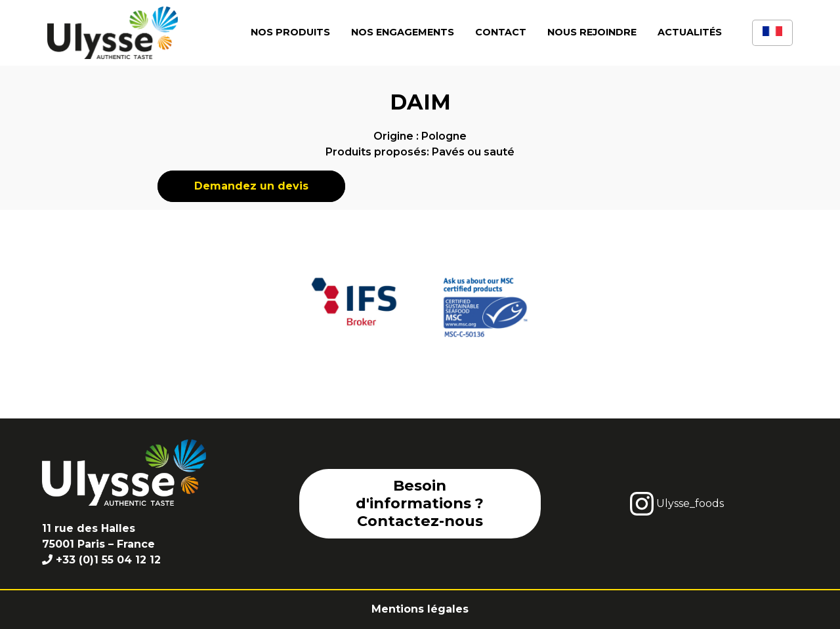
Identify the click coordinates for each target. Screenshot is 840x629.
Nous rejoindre (592, 32)
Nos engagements (403, 32)
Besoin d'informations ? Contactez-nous (420, 503)
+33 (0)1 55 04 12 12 (108, 560)
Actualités (690, 32)
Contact (501, 32)
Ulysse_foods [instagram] (677, 504)
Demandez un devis (251, 186)
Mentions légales (420, 609)
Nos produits (290, 32)
